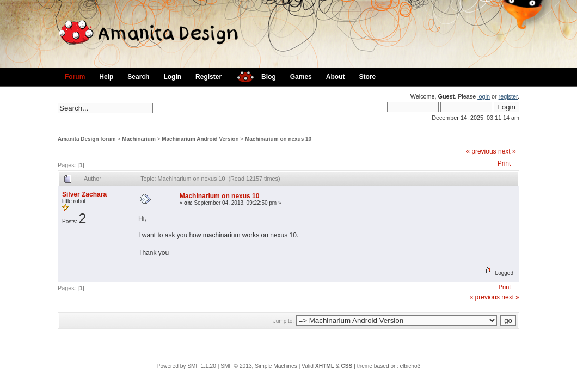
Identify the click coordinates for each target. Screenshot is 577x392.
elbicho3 (410, 366)
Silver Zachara (84, 194)
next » (507, 151)
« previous (481, 151)
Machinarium (139, 139)
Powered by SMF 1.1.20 (186, 366)
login (484, 96)
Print (504, 163)
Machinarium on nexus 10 (278, 139)
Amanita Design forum (87, 139)
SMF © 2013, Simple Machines (259, 366)
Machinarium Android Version (200, 139)
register (508, 96)
